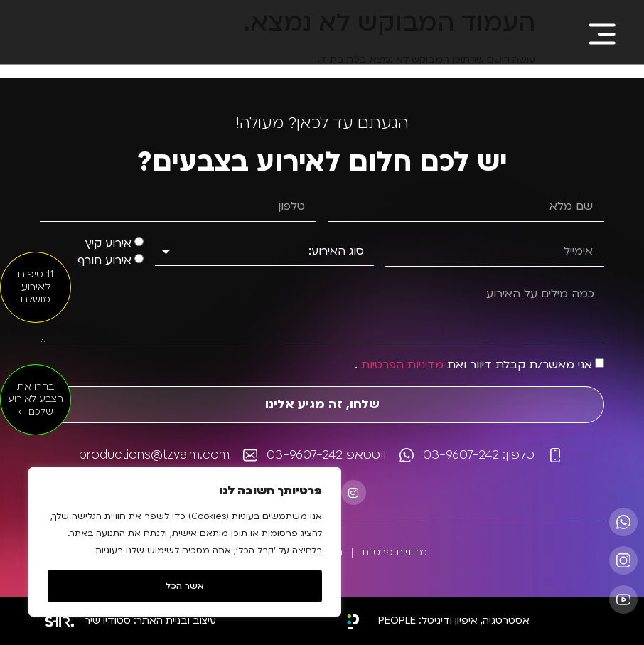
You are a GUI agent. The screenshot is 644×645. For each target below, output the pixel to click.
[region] (185, 542)
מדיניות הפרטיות (402, 365)
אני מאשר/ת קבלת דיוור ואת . (473, 365)
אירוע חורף (104, 261)
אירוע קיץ (108, 244)
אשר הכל (185, 586)
